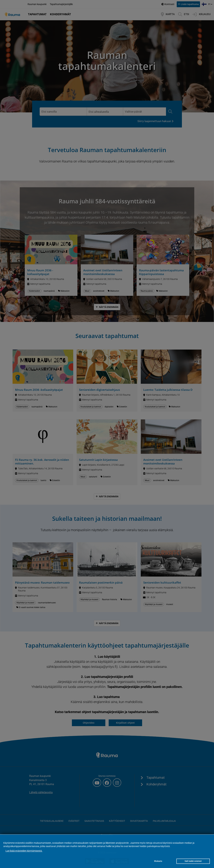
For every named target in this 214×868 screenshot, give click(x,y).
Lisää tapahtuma (190, 4)
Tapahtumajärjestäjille (61, 4)
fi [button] (207, 4)
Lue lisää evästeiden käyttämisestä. (24, 851)
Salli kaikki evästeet (193, 861)
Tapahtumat (37, 14)
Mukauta (158, 861)
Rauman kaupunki (37, 4)
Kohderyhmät (61, 14)
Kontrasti (169, 4)
